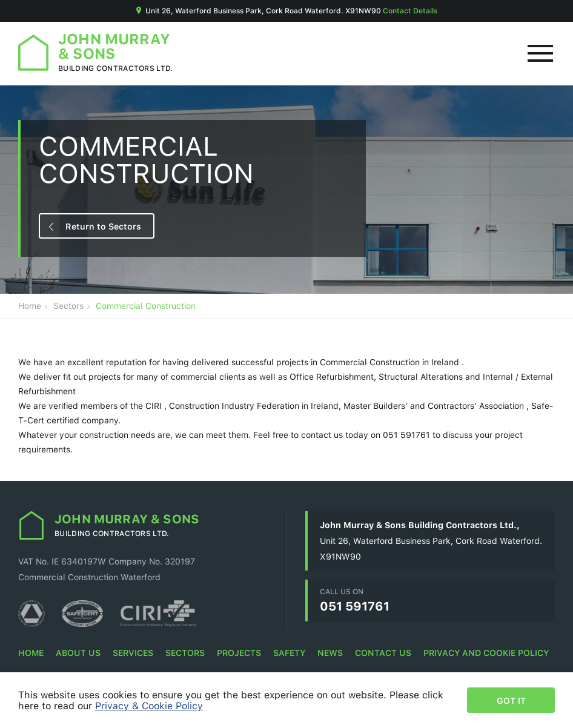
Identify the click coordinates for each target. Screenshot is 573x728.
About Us (78, 653)
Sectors (68, 306)
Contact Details (410, 11)
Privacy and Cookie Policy (486, 653)
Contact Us (383, 653)
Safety (289, 653)
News (330, 653)
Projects (239, 653)
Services (133, 653)
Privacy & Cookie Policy (149, 706)
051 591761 (355, 606)
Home (30, 306)
